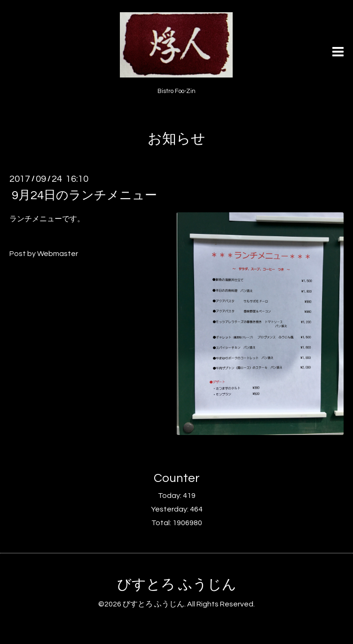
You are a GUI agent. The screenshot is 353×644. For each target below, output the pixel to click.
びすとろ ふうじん (177, 585)
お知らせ (176, 139)
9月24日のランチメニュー (84, 195)
